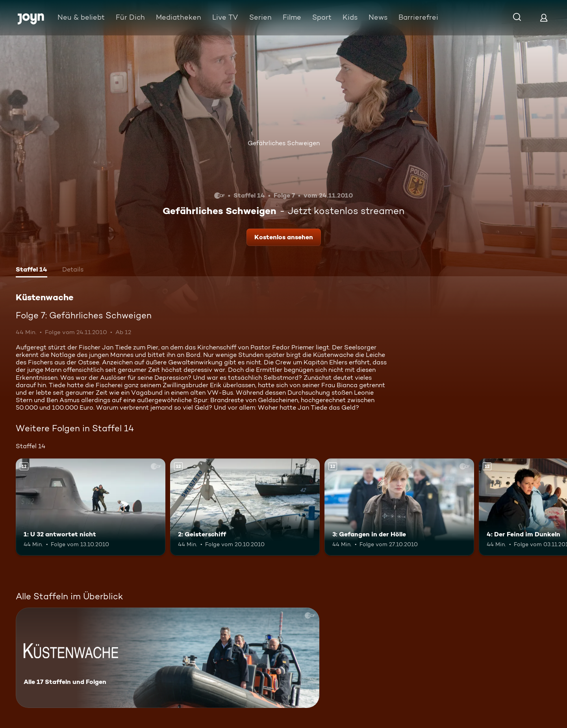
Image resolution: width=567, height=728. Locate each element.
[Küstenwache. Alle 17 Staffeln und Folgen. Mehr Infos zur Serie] (168, 658)
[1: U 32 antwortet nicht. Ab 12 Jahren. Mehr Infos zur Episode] (91, 507)
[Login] (544, 18)
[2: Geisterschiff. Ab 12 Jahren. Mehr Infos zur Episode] (245, 507)
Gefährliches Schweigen (284, 143)
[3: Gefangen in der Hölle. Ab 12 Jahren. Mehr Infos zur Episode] (399, 507)
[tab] (31, 270)
